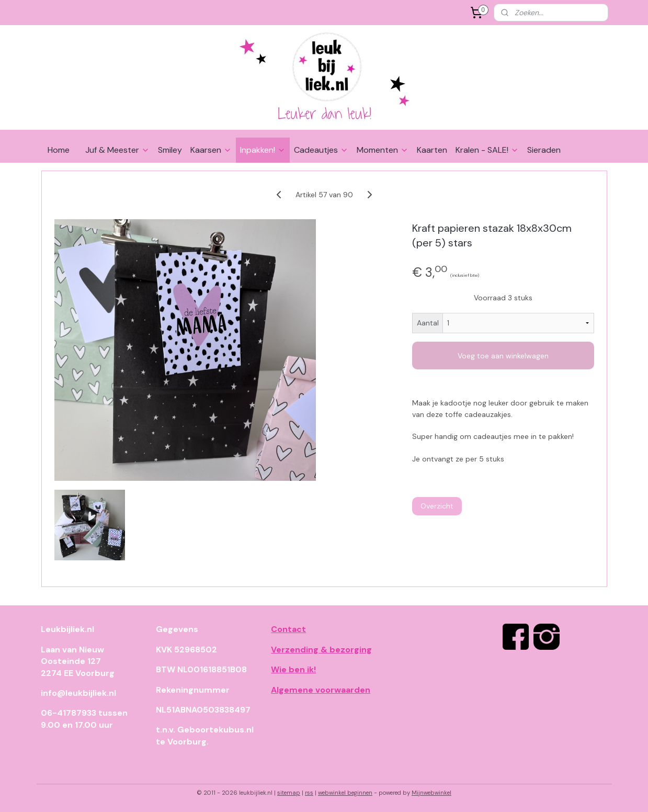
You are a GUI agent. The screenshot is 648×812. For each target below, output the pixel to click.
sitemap (289, 793)
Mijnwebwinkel (431, 793)
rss (309, 793)
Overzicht (436, 506)
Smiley (170, 150)
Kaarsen (211, 150)
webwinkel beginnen (345, 793)
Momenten (383, 150)
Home (59, 150)
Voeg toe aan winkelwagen (503, 356)
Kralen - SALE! (487, 150)
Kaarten (432, 150)
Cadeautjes (321, 150)
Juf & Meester (117, 150)
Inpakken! (263, 150)
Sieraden (544, 150)
